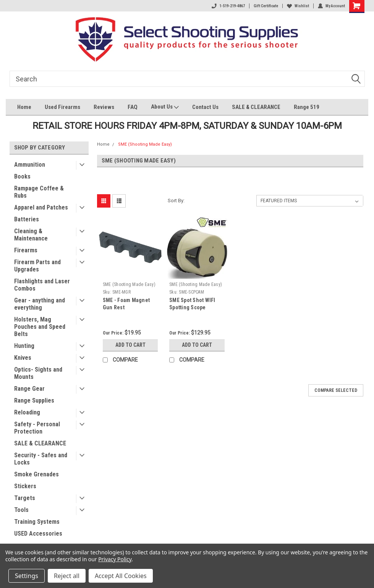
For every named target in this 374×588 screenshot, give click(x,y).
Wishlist (298, 6)
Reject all (67, 576)
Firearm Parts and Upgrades (37, 266)
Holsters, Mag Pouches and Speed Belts (40, 327)
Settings (27, 576)
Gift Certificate (266, 6)
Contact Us (205, 107)
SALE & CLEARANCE (256, 107)
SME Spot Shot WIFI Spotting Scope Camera (192, 307)
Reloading (27, 412)
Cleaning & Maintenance (31, 235)
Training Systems (37, 522)
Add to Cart (130, 345)
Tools (21, 510)
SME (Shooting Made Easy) (145, 144)
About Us (165, 108)
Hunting (24, 346)
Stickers (25, 486)
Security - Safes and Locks (41, 459)
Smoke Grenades (36, 474)
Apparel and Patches (41, 207)
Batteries (27, 219)
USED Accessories (38, 534)
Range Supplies (34, 400)
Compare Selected (336, 390)
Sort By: (176, 201)
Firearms (26, 250)
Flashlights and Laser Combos (42, 285)
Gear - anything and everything (40, 304)
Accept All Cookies (121, 576)
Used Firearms (62, 107)
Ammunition (30, 165)
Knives (23, 358)
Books (22, 176)
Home (24, 107)
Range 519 (307, 107)
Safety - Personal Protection (37, 428)
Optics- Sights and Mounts (38, 373)
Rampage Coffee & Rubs (39, 192)
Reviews (104, 107)
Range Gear (29, 389)
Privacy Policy (115, 559)
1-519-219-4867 (228, 6)
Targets (25, 498)
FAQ (133, 107)
